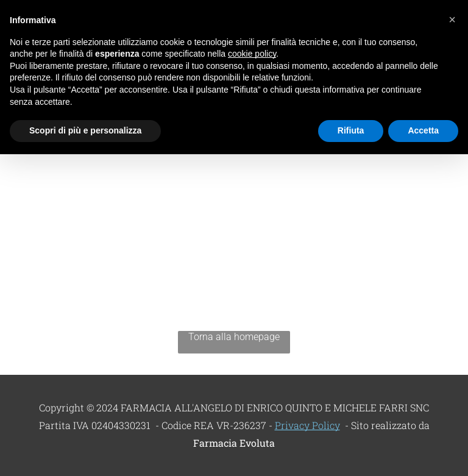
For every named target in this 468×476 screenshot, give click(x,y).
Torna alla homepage (234, 337)
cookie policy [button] (252, 54)
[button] (452, 20)
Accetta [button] (423, 130)
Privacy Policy (307, 425)
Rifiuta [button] (351, 130)
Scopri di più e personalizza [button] (85, 130)
